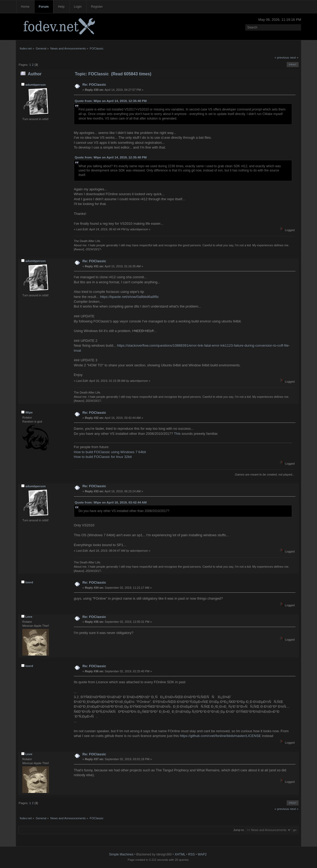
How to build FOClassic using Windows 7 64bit (110, 452)
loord (29, 582)
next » (294, 58)
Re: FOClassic (94, 85)
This (177, 434)
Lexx (29, 617)
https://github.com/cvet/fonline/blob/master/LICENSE (220, 736)
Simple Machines (121, 854)
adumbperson (36, 85)
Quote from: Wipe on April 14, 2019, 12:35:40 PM (111, 101)
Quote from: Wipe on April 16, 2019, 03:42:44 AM (111, 502)
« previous (282, 58)
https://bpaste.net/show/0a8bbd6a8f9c (130, 297)
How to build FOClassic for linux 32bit (103, 457)
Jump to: (239, 830)
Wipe (29, 412)
